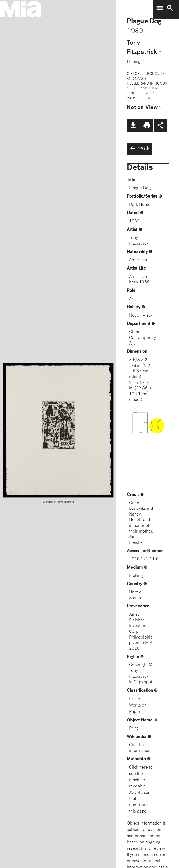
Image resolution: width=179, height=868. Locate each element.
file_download (133, 125)
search (170, 8)
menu (159, 8)
